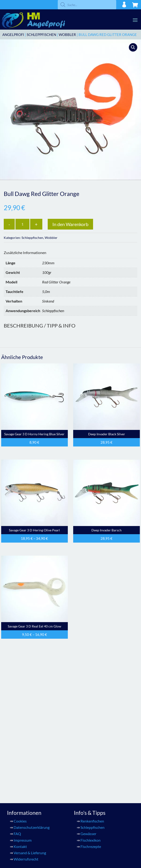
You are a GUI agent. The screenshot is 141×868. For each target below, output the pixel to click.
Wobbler (67, 35)
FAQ (17, 709)
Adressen (88, 762)
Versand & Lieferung (30, 728)
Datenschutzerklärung (32, 703)
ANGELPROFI (13, 35)
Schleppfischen (41, 35)
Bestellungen (91, 768)
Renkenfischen (92, 696)
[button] (133, 47)
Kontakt (20, 722)
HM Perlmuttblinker (30, 768)
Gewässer (88, 709)
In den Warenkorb (70, 224)
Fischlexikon (90, 716)
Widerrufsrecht (26, 735)
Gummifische (24, 787)
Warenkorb (23, 800)
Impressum (23, 716)
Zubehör (21, 794)
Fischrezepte (91, 722)
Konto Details (92, 756)
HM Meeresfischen (29, 762)
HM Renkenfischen (29, 775)
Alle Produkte (25, 756)
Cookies (20, 696)
